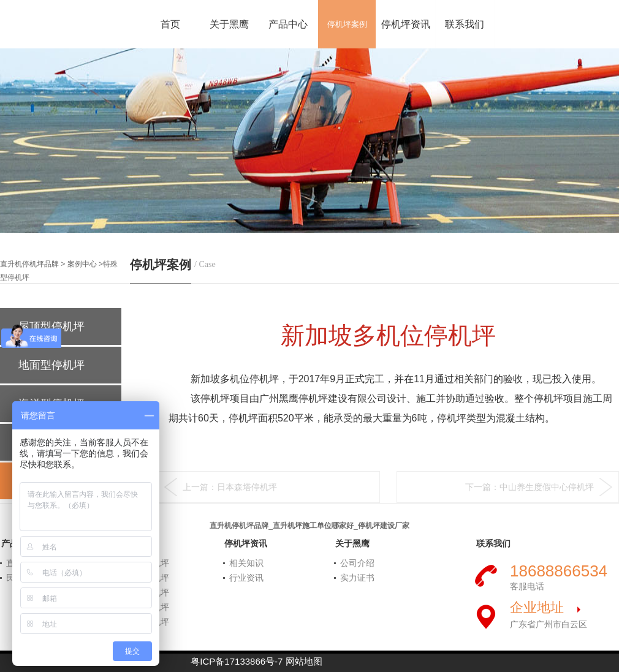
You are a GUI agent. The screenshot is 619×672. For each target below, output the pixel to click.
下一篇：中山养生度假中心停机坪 (530, 487)
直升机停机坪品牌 (29, 264)
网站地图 (304, 661)
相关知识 (246, 563)
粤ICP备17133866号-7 (237, 661)
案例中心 (82, 264)
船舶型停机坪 (143, 607)
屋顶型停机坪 (143, 578)
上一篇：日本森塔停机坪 (230, 487)
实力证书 (357, 578)
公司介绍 (357, 563)
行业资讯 (246, 578)
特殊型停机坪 (143, 622)
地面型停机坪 (55, 365)
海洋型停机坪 (143, 592)
